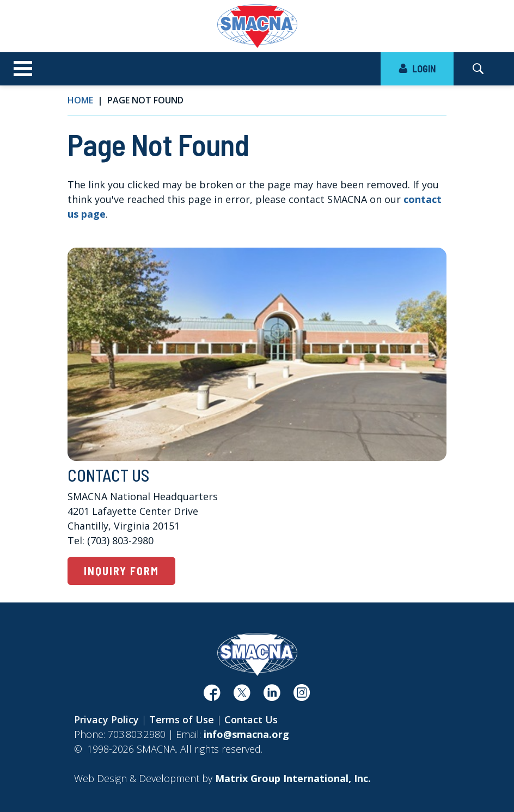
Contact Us (251, 719)
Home (80, 100)
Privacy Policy (106, 719)
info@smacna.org (246, 734)
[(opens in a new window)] (212, 696)
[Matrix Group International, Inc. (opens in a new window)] (293, 778)
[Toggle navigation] (23, 69)
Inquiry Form (121, 571)
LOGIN (417, 69)
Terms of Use (182, 719)
